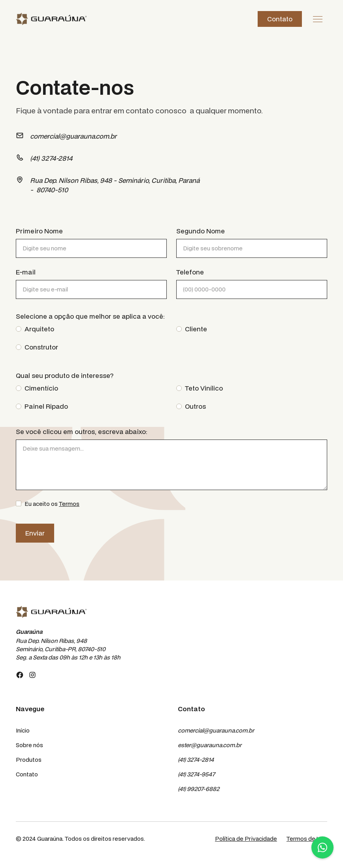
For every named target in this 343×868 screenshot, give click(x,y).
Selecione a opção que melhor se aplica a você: (90, 316)
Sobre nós (29, 745)
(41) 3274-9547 (196, 774)
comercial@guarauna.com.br (216, 730)
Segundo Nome (201, 231)
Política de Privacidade (246, 839)
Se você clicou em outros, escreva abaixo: (82, 431)
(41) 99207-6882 (199, 789)
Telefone (190, 272)
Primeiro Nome (39, 231)
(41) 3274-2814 (196, 760)
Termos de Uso (307, 839)
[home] (51, 19)
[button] (318, 19)
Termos (69, 504)
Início (23, 730)
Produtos (29, 760)
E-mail (26, 272)
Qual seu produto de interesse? (65, 375)
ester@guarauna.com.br (210, 745)
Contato (280, 19)
